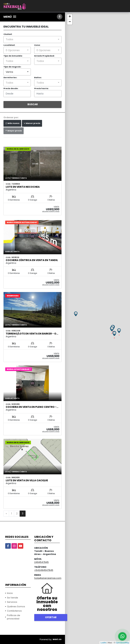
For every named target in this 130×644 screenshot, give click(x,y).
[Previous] (6, 514)
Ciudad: (8, 34)
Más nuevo (12, 123)
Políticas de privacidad (14, 617)
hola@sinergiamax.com (48, 578)
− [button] (70, 22)
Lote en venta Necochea (23, 187)
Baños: (38, 77)
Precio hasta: (41, 88)
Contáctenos (14, 611)
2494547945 (41, 562)
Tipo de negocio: (12, 67)
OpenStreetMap (122, 643)
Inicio (10, 593)
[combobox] (32, 40)
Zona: (37, 45)
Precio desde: (11, 88)
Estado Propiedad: (44, 56)
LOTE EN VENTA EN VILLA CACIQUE (27, 480)
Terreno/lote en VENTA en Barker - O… (32, 334)
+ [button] (70, 17)
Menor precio (32, 123)
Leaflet (103, 643)
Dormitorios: (10, 77)
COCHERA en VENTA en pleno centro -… (32, 407)
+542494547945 (44, 570)
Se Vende (13, 598)
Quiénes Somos (16, 606)
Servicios (12, 602)
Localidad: (9, 45)
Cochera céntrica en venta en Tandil (32, 260)
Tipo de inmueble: (13, 56)
